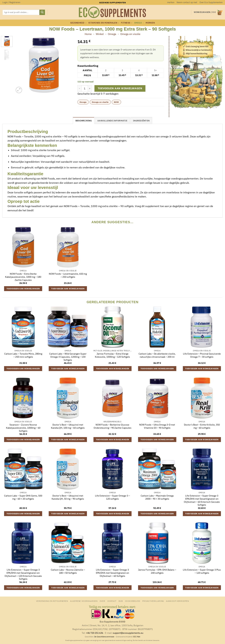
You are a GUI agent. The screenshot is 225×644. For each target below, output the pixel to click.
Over (102, 601)
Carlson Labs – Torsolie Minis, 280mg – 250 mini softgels (23, 355)
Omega (139, 23)
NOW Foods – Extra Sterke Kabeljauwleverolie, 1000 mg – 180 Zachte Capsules (23, 277)
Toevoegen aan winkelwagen (120, 88)
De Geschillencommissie (104, 637)
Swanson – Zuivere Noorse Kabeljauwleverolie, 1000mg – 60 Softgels (23, 428)
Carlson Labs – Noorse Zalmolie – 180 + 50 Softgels (68, 571)
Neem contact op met (187, 2)
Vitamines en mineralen (104, 23)
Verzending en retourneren (52, 601)
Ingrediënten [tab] (141, 121)
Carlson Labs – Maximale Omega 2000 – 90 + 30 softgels (157, 497)
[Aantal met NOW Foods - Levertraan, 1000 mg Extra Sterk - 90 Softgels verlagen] (79, 88)
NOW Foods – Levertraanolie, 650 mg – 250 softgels (68, 275)
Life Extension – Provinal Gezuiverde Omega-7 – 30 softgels (202, 355)
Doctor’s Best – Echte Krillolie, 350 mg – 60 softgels (202, 426)
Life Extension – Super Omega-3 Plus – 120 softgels (202, 571)
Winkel (100, 34)
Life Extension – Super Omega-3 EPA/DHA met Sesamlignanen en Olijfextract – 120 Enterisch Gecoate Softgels (23, 574)
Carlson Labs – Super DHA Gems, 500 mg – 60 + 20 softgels (23, 497)
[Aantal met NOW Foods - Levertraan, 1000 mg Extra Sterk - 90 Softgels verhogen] (90, 88)
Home (88, 34)
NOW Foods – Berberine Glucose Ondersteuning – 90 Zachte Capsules (112, 426)
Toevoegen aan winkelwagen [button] (23, 289)
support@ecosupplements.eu (128, 633)
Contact (112, 601)
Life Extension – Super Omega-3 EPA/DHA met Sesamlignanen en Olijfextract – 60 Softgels (112, 573)
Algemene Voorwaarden (84, 601)
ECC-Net (137, 637)
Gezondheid (78, 23)
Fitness (127, 23)
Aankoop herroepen (177, 601)
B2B (121, 601)
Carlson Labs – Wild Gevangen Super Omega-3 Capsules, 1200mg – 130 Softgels (68, 357)
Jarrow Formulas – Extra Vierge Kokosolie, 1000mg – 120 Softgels (112, 355)
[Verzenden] (42, 12)
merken (171, 2)
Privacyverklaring (153, 601)
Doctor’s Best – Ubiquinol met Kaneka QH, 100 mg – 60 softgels (68, 426)
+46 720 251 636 (95, 633)
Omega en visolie (130, 34)
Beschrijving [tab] (84, 121)
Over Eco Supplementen (211, 2)
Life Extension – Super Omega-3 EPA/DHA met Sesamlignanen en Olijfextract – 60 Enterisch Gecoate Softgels (202, 500)
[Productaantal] (85, 88)
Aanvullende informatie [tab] (112, 121)
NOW (116, 102)
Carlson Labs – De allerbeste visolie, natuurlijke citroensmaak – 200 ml (157, 355)
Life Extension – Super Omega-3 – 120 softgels (112, 497)
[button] (11, 2)
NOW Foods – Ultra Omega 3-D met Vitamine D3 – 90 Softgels (157, 426)
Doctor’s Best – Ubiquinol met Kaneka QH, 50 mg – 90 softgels (68, 497)
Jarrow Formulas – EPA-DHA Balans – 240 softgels (157, 571)
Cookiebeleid (133, 601)
